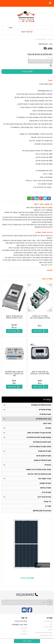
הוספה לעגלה (38, 331)
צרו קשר (25, 631)
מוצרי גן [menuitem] (48, 506)
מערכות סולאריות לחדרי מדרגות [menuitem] (39, 474)
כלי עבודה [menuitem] (47, 502)
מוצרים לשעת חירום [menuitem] (44, 456)
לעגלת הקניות (26, 32)
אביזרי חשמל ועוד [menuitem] (45, 479)
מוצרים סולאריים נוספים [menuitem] (42, 460)
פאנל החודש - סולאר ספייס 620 (42, 565)
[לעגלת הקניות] (27, 32)
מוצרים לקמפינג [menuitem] (45, 483)
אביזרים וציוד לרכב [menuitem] (44, 497)
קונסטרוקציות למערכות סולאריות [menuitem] (39, 437)
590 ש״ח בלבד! (27, 578)
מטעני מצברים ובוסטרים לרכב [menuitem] (40, 447)
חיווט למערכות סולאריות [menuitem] (42, 442)
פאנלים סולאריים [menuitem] (45, 410)
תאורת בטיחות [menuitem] (46, 488)
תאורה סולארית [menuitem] (45, 414)
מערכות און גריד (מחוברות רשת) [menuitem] (39, 433)
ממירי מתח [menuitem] (47, 423)
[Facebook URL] (30, 611)
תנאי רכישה (24, 628)
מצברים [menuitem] (48, 428)
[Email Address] (24, 611)
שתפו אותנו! (24, 634)
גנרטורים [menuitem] (48, 465)
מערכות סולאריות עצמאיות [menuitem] (41, 405)
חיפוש (11, 28)
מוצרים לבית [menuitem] (46, 492)
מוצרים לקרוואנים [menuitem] (45, 451)
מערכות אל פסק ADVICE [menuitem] (42, 511)
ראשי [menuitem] (51, 624)
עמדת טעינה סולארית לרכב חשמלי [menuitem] (38, 469)
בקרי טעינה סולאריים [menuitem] (43, 419)
